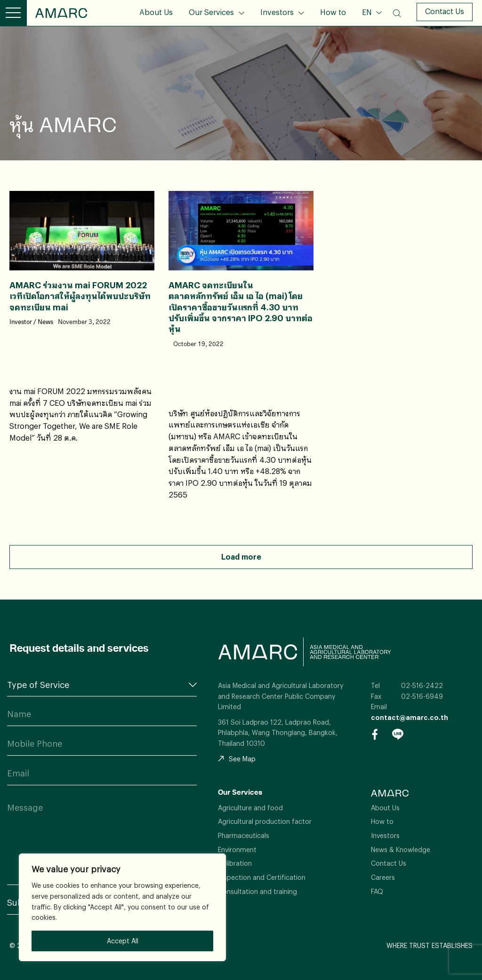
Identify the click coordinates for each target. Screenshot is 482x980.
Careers (383, 877)
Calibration (235, 863)
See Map (237, 759)
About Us (156, 12)
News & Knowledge (401, 850)
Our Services (211, 12)
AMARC (61, 13)
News (45, 322)
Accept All (123, 941)
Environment (237, 850)
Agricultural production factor (265, 821)
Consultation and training (257, 891)
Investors (277, 12)
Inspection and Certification (262, 877)
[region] (122, 907)
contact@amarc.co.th (410, 717)
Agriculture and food (250, 808)
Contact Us (445, 11)
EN (368, 12)
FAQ (377, 891)
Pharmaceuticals (244, 835)
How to (333, 12)
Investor (21, 322)
